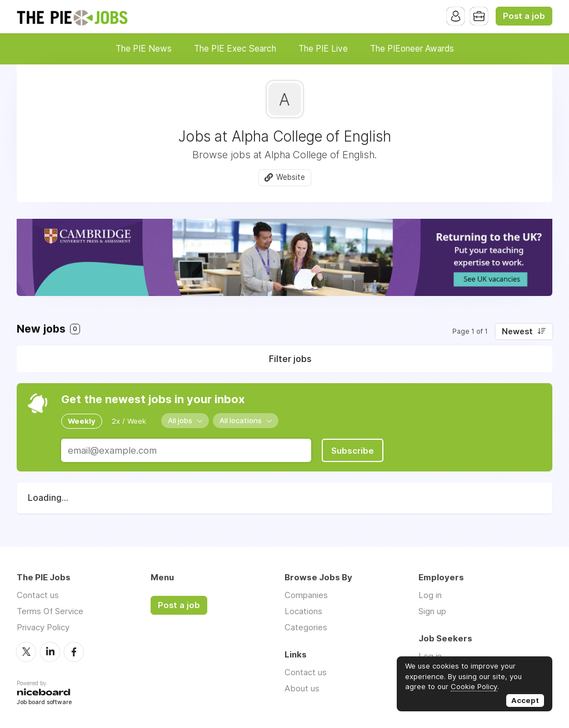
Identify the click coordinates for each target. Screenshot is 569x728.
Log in (430, 595)
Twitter (26, 652)
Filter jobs (290, 359)
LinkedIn (50, 652)
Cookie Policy (474, 686)
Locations (303, 611)
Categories (306, 627)
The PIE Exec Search (235, 49)
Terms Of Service (50, 611)
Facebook (74, 652)
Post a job (524, 16)
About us (302, 688)
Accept (525, 700)
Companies (306, 595)
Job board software (44, 703)
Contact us (38, 595)
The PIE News (144, 49)
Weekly (82, 421)
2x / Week (129, 421)
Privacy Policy (43, 627)
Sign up (432, 611)
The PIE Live (323, 49)
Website (291, 177)
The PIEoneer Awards (412, 49)
